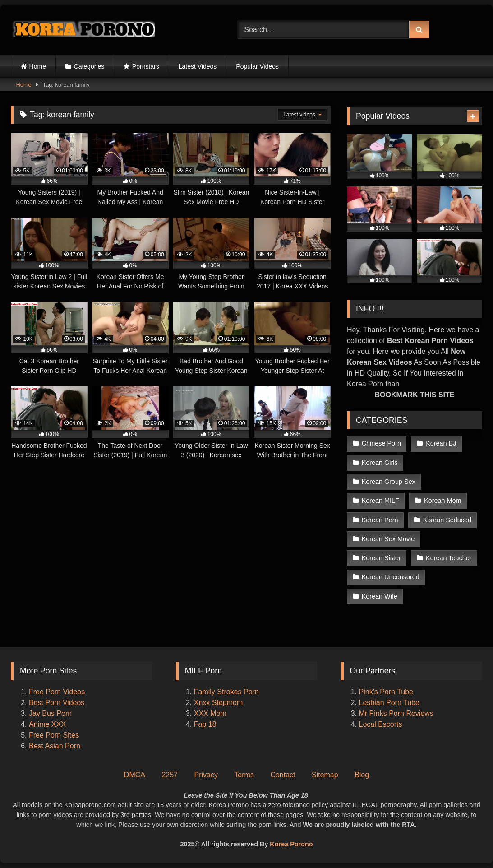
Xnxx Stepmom (218, 703)
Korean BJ (441, 443)
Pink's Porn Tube (386, 692)
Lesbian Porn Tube (389, 703)
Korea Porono (291, 844)
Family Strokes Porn (226, 692)
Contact (283, 775)
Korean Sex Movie (388, 539)
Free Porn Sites (54, 735)
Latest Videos (198, 66)
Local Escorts (381, 724)
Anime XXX (47, 724)
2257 (170, 775)
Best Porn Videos (57, 703)
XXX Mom (211, 713)
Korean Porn (380, 520)
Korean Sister (381, 558)
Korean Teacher (449, 558)
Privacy (206, 775)
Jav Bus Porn (50, 713)
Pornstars (146, 66)
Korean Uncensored (391, 577)
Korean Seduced (447, 520)
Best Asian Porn (55, 746)
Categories (89, 66)
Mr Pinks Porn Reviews (397, 713)
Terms (244, 775)
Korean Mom (442, 501)
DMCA (135, 775)
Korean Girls (380, 463)
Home (38, 66)
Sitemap (325, 775)
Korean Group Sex (389, 482)
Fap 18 (205, 724)
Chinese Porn (381, 443)
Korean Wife (380, 596)
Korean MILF (380, 501)
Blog (362, 775)
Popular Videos (257, 66)
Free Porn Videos (57, 692)
